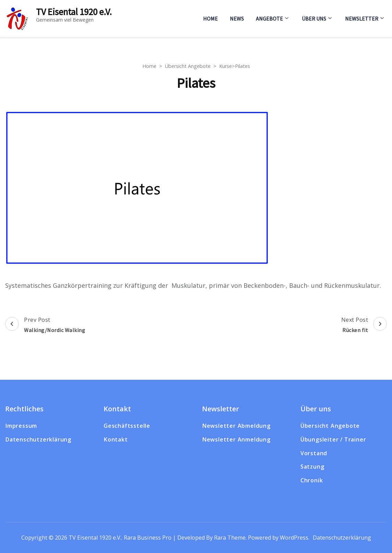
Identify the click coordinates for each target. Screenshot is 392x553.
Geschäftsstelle (127, 426)
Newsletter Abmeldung (236, 426)
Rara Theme (230, 538)
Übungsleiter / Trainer (333, 439)
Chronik (312, 480)
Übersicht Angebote (330, 426)
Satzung (312, 467)
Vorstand (314, 453)
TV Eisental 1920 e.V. (74, 12)
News (237, 19)
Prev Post (45, 326)
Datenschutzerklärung (38, 439)
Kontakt (116, 439)
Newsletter (362, 19)
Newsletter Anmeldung (236, 439)
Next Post (364, 326)
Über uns (314, 19)
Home (210, 19)
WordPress (294, 538)
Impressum (21, 426)
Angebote (269, 19)
